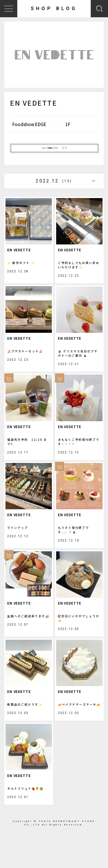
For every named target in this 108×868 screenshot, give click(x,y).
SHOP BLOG (54, 8)
